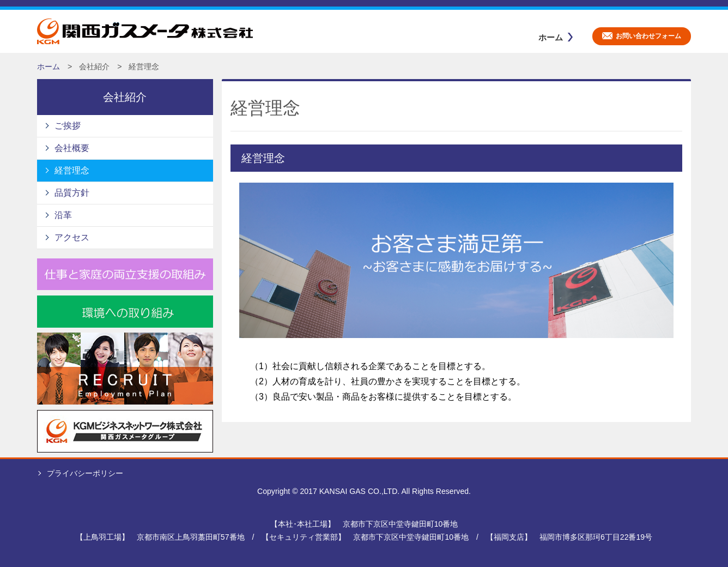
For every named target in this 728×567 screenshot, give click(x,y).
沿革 (63, 215)
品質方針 (72, 193)
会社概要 (72, 148)
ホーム (551, 37)
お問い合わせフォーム (648, 36)
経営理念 (72, 170)
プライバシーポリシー (85, 473)
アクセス (72, 237)
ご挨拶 (68, 126)
